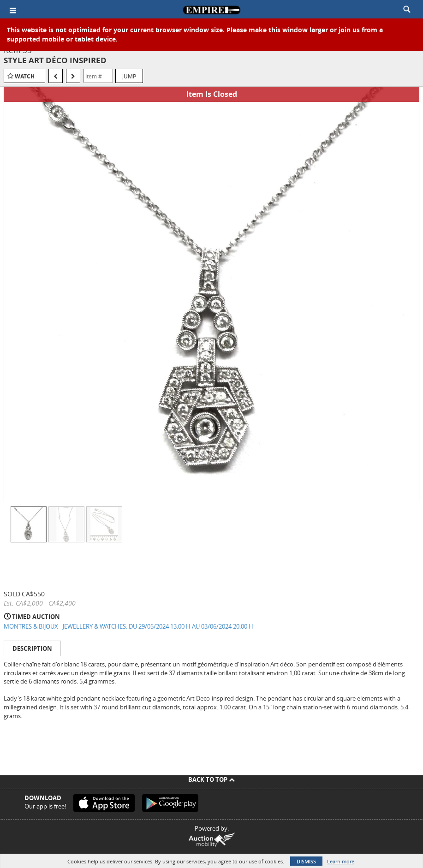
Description (32, 648)
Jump (129, 76)
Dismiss (306, 861)
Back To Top (211, 779)
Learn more (341, 861)
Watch (25, 76)
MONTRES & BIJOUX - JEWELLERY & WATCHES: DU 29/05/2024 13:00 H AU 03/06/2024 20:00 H (128, 626)
